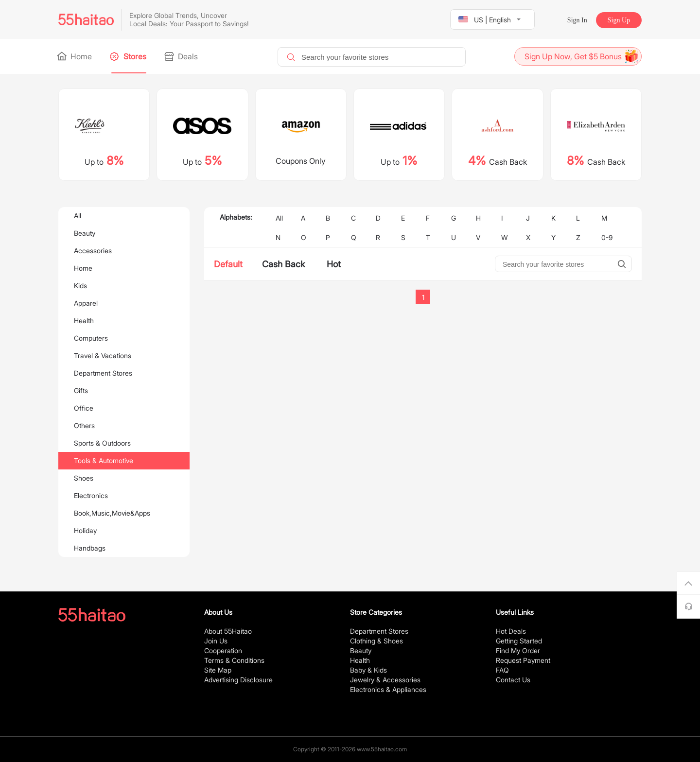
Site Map (218, 670)
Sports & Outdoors (102, 443)
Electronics (91, 495)
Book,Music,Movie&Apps (112, 513)
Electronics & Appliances (388, 689)
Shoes (84, 478)
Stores (129, 56)
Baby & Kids (368, 670)
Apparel (86, 303)
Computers (91, 338)
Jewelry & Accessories (385, 680)
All (78, 216)
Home (75, 56)
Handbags (90, 548)
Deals (182, 56)
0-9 (607, 237)
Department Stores (103, 373)
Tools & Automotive (104, 460)
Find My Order (518, 650)
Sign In (577, 20)
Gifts (81, 390)
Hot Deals (511, 631)
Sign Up (619, 20)
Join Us (216, 641)
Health (84, 320)
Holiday (85, 530)
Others (84, 425)
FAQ (502, 670)
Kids (80, 286)
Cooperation (223, 650)
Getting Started (519, 641)
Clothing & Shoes (376, 641)
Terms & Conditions (234, 660)
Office (84, 408)
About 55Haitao (228, 631)
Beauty (85, 233)
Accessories (93, 251)
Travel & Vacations (103, 355)
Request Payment (523, 660)
